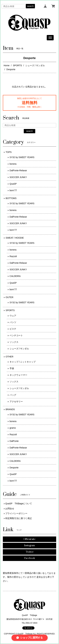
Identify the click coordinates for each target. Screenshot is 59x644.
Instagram (29, 546)
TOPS (9, 152)
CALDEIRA (15, 276)
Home (7, 65)
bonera (13, 164)
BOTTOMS (11, 198)
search (30, 6)
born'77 (13, 190)
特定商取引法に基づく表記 (19, 518)
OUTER (10, 297)
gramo (13, 428)
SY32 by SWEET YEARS (22, 157)
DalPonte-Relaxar (18, 170)
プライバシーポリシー (16, 513)
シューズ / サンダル (35, 65)
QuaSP (13, 184)
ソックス (14, 342)
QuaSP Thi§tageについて (19, 504)
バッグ (13, 395)
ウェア (13, 316)
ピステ (13, 329)
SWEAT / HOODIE (15, 238)
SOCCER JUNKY (18, 177)
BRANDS (10, 409)
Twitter (30, 552)
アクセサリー (16, 401)
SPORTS (17, 65)
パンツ (13, 322)
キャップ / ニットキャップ (23, 362)
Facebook (30, 558)
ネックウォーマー (18, 375)
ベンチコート (16, 335)
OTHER (10, 357)
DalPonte (14, 441)
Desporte (14, 468)
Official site (29, 539)
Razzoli (13, 256)
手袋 (12, 368)
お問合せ (10, 509)
